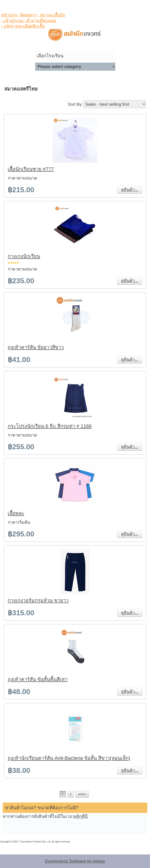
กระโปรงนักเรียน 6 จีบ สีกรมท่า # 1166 (50, 426)
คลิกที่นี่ (81, 816)
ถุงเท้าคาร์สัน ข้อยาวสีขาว (36, 347)
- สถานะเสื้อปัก (52, 15)
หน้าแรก (9, 15)
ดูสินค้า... (130, 190)
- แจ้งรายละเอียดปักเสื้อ (23, 26)
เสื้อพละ (16, 513)
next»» (82, 794)
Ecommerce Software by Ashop (75, 861)
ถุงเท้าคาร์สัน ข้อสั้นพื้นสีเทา (38, 679)
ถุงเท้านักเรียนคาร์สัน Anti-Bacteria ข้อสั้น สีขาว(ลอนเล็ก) (69, 758)
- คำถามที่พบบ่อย (40, 21)
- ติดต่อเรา (27, 15)
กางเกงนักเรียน (24, 256)
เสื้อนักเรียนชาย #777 (31, 169)
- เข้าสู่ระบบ (12, 21)
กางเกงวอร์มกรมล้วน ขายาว (38, 600)
